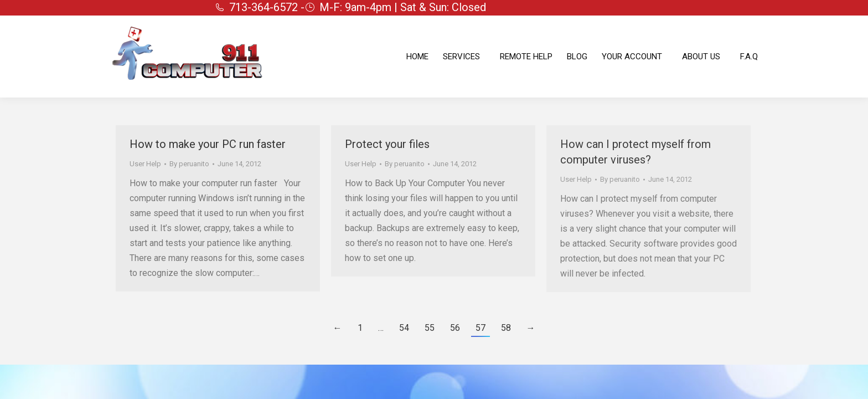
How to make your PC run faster (208, 144)
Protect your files (387, 144)
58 (506, 328)
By (189, 164)
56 (455, 328)
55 (430, 328)
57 (480, 328)
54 (404, 328)
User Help (145, 164)
